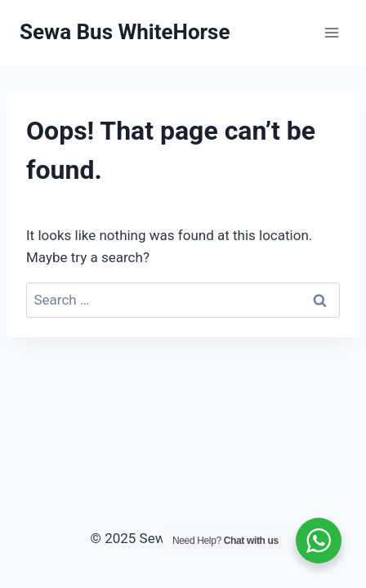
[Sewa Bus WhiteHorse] (125, 32)
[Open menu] (331, 32)
